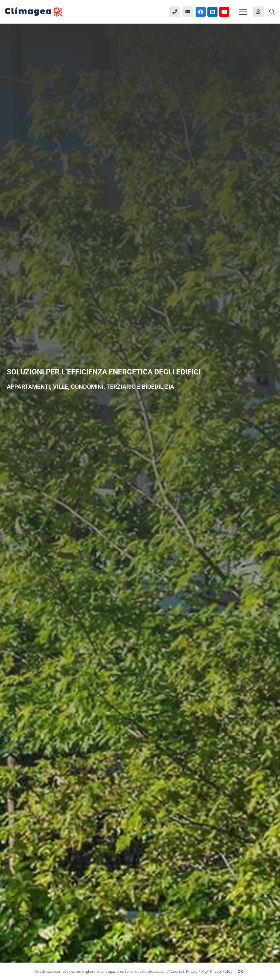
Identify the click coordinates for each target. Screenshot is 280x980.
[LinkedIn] (212, 12)
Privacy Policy (221, 971)
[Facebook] (201, 12)
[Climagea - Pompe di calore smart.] (34, 12)
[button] (243, 12)
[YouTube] (224, 12)
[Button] (175, 12)
